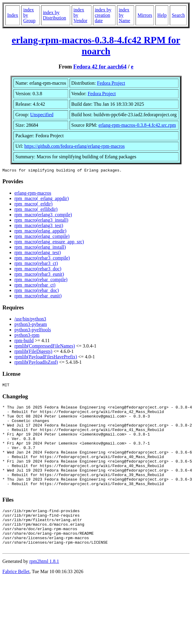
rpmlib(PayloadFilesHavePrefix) (46, 358)
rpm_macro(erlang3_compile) (43, 216)
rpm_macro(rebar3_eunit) (39, 275)
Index (13, 15)
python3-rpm (27, 336)
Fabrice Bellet (16, 598)
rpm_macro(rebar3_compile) (42, 259)
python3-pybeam (31, 325)
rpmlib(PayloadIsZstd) (36, 363)
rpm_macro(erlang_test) (38, 253)
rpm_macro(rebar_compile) (41, 280)
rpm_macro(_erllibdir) (36, 210)
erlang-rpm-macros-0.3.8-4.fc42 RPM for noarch (96, 46)
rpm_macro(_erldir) (33, 205)
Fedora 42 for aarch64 (100, 67)
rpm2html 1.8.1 (44, 588)
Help (162, 15)
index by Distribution (54, 15)
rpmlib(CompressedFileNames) (45, 347)
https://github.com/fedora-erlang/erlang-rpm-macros (75, 146)
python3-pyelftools (33, 331)
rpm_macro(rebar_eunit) (38, 297)
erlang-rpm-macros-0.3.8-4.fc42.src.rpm (137, 125)
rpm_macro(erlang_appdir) (40, 232)
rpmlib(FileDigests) (33, 352)
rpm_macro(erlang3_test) (39, 226)
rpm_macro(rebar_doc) (37, 291)
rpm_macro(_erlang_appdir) (42, 199)
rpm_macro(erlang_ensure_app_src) (49, 243)
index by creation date (103, 15)
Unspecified (42, 115)
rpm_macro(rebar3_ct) (36, 264)
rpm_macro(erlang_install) (40, 248)
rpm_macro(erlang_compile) (42, 237)
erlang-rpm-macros (33, 194)
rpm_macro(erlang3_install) (41, 221)
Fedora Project (111, 83)
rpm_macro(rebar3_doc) (38, 270)
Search (178, 15)
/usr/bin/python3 (30, 320)
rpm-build (24, 341)
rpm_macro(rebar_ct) (35, 286)
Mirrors (145, 15)
